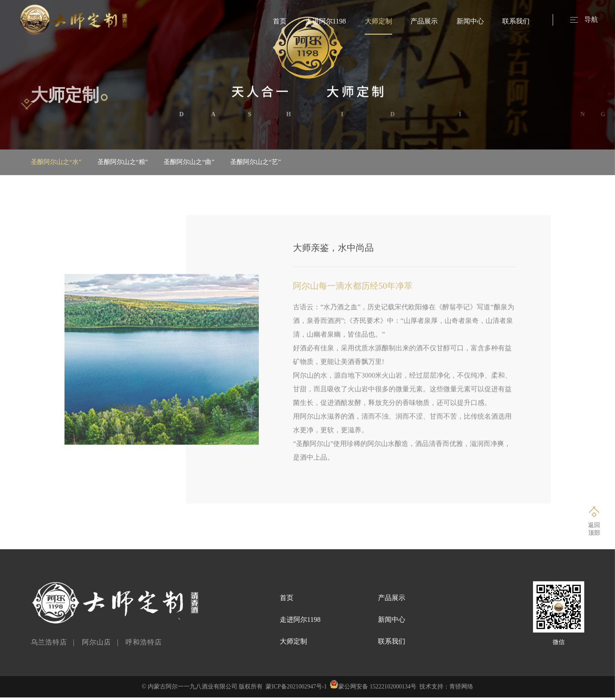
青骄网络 (463, 689)
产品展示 (424, 21)
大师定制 (378, 21)
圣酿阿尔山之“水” (58, 162)
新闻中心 (470, 21)
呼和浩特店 (144, 645)
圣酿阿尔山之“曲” (202, 162)
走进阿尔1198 (326, 21)
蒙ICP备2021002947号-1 (296, 689)
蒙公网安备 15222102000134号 (378, 689)
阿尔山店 (97, 645)
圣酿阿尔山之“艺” (275, 162)
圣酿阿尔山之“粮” (130, 162)
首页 (280, 21)
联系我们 (516, 21)
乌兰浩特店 (49, 645)
